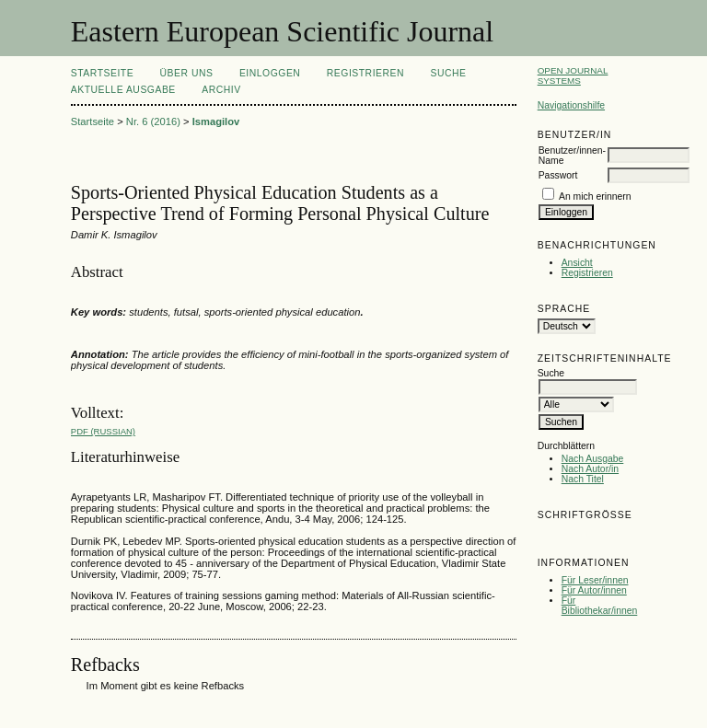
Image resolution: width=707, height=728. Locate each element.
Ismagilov (216, 121)
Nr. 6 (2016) (153, 121)
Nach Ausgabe (593, 459)
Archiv (221, 90)
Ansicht (577, 263)
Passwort (558, 175)
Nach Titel (583, 479)
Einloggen (270, 73)
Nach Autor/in (590, 469)
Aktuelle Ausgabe (123, 90)
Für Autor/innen (594, 590)
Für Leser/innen (595, 580)
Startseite (102, 73)
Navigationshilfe (571, 105)
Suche (448, 73)
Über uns (187, 73)
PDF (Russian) (103, 431)
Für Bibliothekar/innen (600, 606)
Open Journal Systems (573, 75)
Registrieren (587, 273)
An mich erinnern (595, 196)
